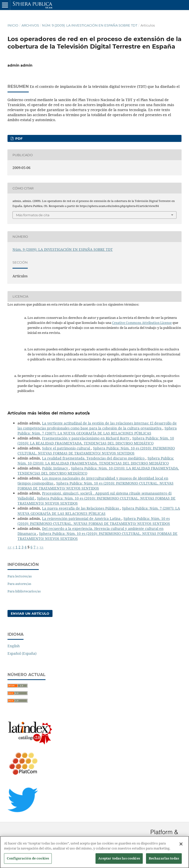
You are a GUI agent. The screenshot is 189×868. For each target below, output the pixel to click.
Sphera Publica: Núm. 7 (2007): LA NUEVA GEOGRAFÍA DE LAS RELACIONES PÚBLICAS (97, 431)
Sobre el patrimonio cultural (66, 448)
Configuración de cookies (28, 861)
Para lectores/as (20, 576)
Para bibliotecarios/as (24, 591)
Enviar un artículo (30, 613)
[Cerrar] (181, 846)
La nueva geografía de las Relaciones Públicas (81, 508)
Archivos (30, 25)
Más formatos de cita (33, 215)
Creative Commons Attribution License (142, 323)
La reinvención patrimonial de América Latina (82, 518)
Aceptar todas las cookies (119, 861)
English (14, 646)
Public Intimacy (55, 468)
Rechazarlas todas (164, 861)
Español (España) (22, 653)
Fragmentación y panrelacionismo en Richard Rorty (86, 438)
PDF (18, 138)
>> (41, 547)
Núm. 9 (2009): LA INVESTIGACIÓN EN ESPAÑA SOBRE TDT (90, 25)
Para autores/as (19, 584)
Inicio (13, 25)
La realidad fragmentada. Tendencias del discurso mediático (94, 458)
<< (9, 547)
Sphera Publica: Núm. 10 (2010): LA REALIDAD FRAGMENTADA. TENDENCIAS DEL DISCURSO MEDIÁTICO (96, 441)
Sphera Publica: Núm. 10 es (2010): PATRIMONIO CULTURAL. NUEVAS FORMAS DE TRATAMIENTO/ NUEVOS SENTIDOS (96, 451)
